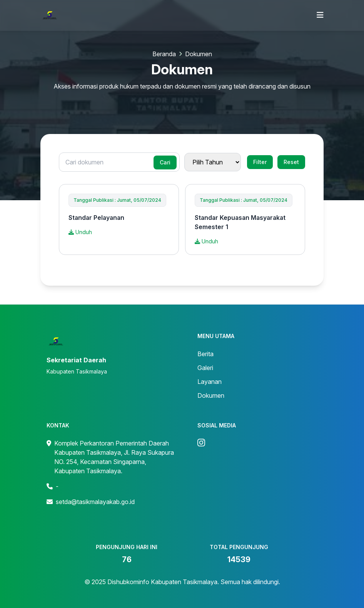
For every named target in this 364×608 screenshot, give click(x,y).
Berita (205, 354)
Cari (165, 162)
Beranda (164, 54)
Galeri (205, 368)
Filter (260, 162)
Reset (291, 162)
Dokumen (211, 395)
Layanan (210, 382)
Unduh (80, 232)
